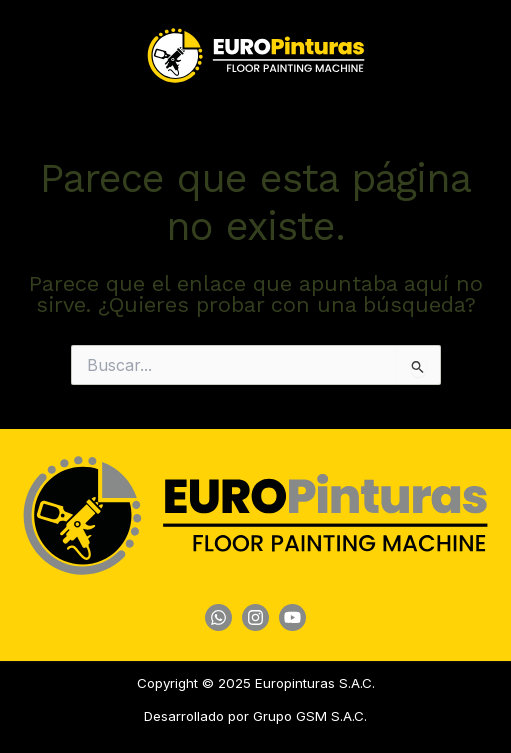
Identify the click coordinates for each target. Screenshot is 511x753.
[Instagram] (255, 617)
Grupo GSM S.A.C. (310, 716)
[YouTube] (292, 617)
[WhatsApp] (218, 617)
